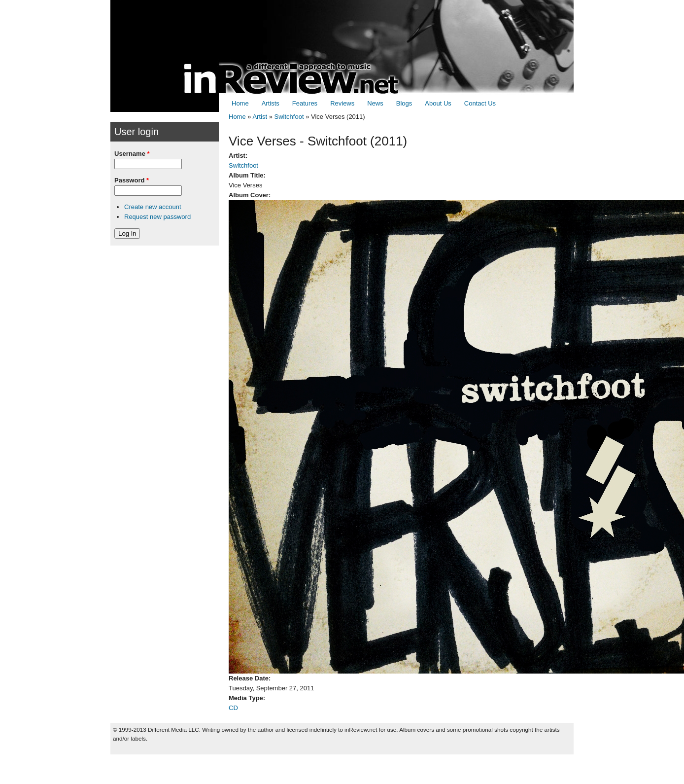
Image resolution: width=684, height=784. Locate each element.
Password (132, 180)
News (375, 103)
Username (132, 154)
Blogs (404, 103)
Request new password (157, 217)
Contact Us (480, 103)
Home (240, 103)
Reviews (342, 103)
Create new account (153, 207)
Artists (271, 103)
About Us (438, 103)
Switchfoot (289, 117)
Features (305, 103)
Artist (260, 117)
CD (233, 708)
